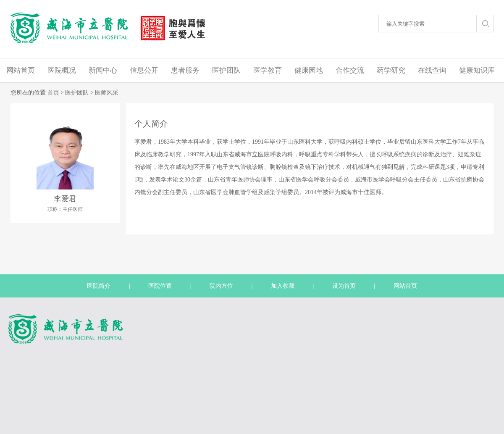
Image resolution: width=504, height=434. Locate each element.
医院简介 (99, 286)
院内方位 (221, 286)
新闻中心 (103, 70)
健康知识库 (477, 70)
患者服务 (185, 70)
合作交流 (350, 70)
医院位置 (160, 286)
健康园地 (309, 70)
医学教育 (268, 70)
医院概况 (62, 70)
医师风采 (107, 93)
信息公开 (144, 70)
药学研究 (391, 70)
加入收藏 (283, 286)
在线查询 (432, 70)
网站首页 (21, 70)
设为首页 (344, 286)
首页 (53, 93)
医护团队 (226, 70)
